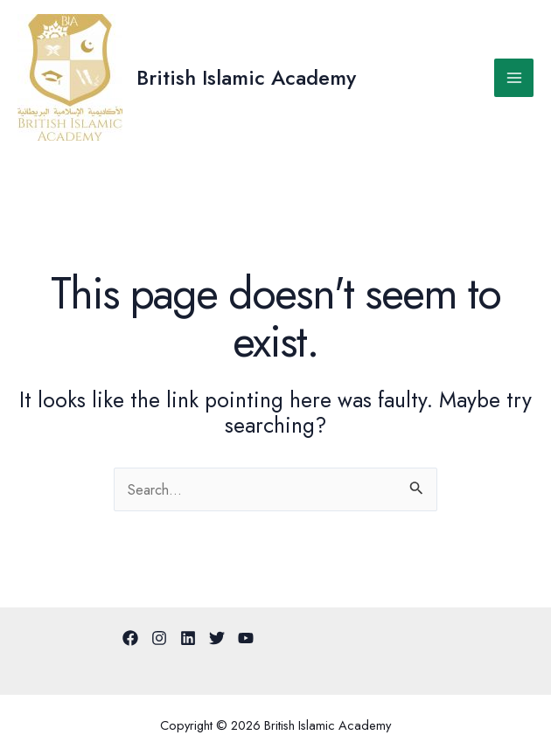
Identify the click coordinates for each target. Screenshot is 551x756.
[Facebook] (130, 638)
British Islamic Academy (246, 78)
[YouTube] (246, 638)
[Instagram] (159, 638)
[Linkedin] (188, 638)
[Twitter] (217, 638)
